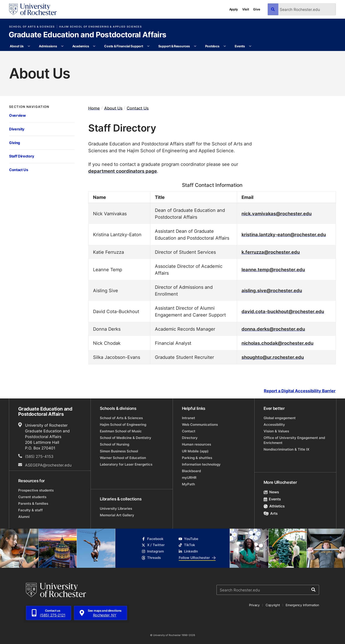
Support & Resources (174, 46)
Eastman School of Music (121, 431)
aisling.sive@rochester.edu (272, 290)
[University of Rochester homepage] (33, 9)
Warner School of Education (123, 458)
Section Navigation (29, 107)
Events (240, 46)
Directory (190, 438)
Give (257, 9)
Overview (17, 115)
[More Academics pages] (94, 46)
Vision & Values (276, 431)
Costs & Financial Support (123, 46)
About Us (17, 46)
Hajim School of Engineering (123, 425)
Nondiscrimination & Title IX (286, 449)
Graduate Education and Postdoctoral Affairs (87, 35)
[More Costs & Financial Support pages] (148, 46)
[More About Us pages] (29, 46)
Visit (246, 9)
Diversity (17, 129)
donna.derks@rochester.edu (273, 329)
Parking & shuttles (197, 458)
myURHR (189, 478)
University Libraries (116, 508)
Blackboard (191, 471)
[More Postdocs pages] (225, 46)
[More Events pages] (250, 46)
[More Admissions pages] (62, 46)
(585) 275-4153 (39, 456)
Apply (234, 9)
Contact (189, 431)
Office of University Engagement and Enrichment (294, 440)
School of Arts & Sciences (32, 27)
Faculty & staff (30, 510)
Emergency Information (302, 605)
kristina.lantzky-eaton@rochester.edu (284, 234)
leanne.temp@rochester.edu (273, 269)
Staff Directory (22, 156)
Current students (32, 497)
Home (94, 108)
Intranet (189, 418)
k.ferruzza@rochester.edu (271, 252)
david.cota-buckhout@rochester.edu (283, 311)
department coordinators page (123, 171)
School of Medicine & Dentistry (126, 438)
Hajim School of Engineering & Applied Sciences (100, 27)
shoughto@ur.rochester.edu (273, 357)
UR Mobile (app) (195, 451)
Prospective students (36, 490)
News (271, 492)
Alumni (24, 517)
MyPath (188, 484)
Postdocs (212, 46)
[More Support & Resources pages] (195, 46)
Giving (15, 143)
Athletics (274, 506)
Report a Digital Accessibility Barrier (300, 391)
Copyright (273, 605)
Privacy (254, 605)
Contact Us (19, 170)
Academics (81, 46)
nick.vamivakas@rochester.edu (277, 213)
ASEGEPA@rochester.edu (48, 465)
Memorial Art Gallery (117, 515)
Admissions (48, 46)
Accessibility (274, 425)
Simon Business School (119, 451)
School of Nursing (115, 444)
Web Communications (200, 425)
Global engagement (280, 418)
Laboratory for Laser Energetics (126, 464)
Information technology (201, 464)
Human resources (196, 444)
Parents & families (33, 503)
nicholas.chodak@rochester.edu (277, 343)
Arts (271, 513)
